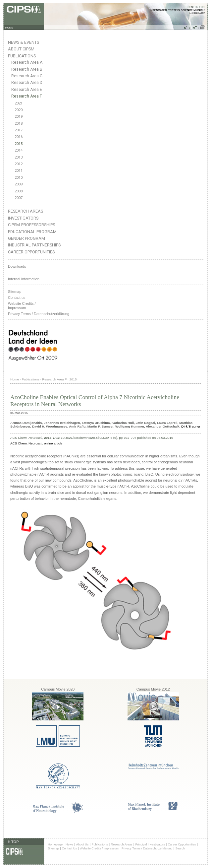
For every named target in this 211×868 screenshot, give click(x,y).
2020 (19, 110)
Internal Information (24, 279)
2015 (19, 144)
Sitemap (15, 292)
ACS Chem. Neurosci (26, 443)
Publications (22, 56)
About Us (82, 844)
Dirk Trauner (191, 426)
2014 (19, 150)
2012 (19, 164)
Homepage (55, 844)
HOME (9, 28)
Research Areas (26, 211)
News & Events (24, 42)
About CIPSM (21, 49)
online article (53, 443)
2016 (19, 137)
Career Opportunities (31, 252)
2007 (19, 198)
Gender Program (26, 238)
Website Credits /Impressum (22, 306)
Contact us (17, 298)
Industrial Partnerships (34, 245)
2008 (19, 191)
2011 (19, 171)
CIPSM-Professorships (31, 225)
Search (180, 848)
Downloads (17, 266)
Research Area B (27, 69)
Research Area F (27, 96)
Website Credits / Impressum (99, 848)
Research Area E (27, 90)
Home (15, 379)
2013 (19, 157)
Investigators (23, 218)
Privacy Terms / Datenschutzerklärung (39, 314)
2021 (19, 103)
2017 (19, 130)
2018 (19, 124)
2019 (19, 117)
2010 (19, 178)
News (69, 844)
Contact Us (69, 848)
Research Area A (27, 62)
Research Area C (27, 76)
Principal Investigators (150, 844)
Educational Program (32, 232)
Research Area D (27, 83)
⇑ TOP (13, 842)
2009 (19, 184)
